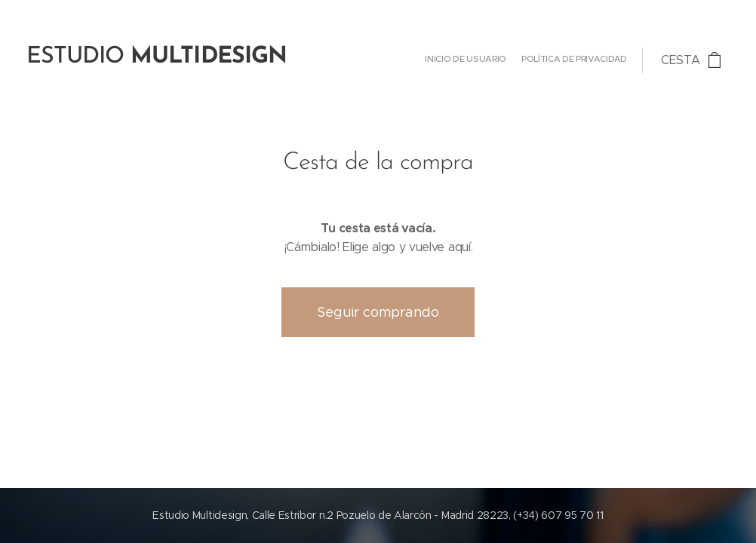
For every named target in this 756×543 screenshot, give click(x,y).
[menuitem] (614, 60)
